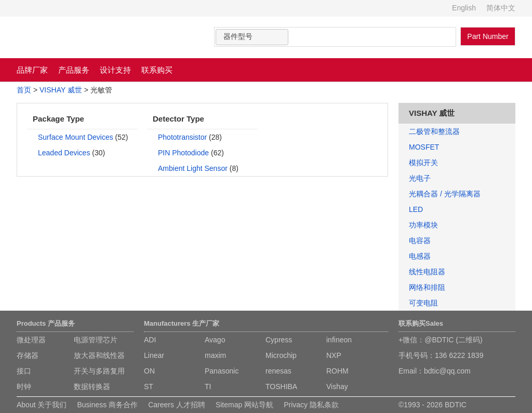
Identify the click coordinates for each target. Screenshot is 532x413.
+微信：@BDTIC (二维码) (441, 340)
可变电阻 (423, 303)
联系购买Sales (421, 323)
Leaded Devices (64, 153)
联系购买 (157, 70)
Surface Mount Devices (76, 137)
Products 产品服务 (46, 323)
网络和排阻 (427, 287)
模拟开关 (423, 163)
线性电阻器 (427, 272)
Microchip (281, 355)
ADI (150, 340)
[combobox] (252, 37)
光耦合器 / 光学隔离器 (445, 194)
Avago (215, 340)
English (464, 8)
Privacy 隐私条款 (311, 405)
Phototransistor (182, 137)
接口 (24, 371)
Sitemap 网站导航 (244, 405)
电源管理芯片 (96, 340)
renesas (278, 371)
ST (149, 387)
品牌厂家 (32, 70)
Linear (154, 355)
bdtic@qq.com (447, 371)
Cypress (279, 340)
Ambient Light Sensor (193, 168)
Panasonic (222, 371)
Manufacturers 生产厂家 (182, 323)
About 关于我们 (42, 405)
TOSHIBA (281, 387)
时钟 (24, 387)
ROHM (337, 371)
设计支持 (115, 70)
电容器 (420, 241)
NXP (334, 355)
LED (416, 209)
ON (149, 371)
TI (208, 387)
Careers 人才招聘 (177, 405)
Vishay (337, 387)
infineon (339, 340)
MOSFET (424, 147)
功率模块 (423, 225)
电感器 (420, 256)
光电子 (420, 178)
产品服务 (74, 70)
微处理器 (31, 340)
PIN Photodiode (183, 153)
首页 (24, 90)
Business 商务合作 (107, 405)
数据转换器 (92, 387)
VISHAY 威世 (61, 90)
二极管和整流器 (434, 131)
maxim (215, 355)
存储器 (28, 355)
